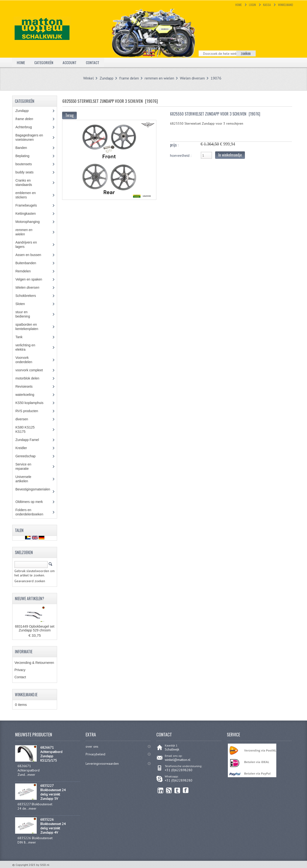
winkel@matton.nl (178, 760)
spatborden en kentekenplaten (30, 327)
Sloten (24, 304)
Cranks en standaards (27, 183)
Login (252, 5)
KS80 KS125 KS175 (25, 429)
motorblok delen (32, 378)
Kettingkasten (29, 214)
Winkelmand (286, 5)
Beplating (26, 156)
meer (31, 775)
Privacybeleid (95, 754)
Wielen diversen (192, 78)
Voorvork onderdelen (27, 360)
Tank (22, 337)
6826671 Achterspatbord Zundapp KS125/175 (51, 754)
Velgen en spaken (32, 279)
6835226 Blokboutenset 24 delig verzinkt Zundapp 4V (53, 826)
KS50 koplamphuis (33, 403)
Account (70, 62)
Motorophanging (31, 222)
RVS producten (31, 411)
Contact (94, 62)
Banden (25, 148)
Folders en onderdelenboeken (33, 512)
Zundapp (106, 78)
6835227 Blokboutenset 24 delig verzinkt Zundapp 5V (53, 792)
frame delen (129, 78)
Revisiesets (27, 386)
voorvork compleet (32, 370)
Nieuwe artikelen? (30, 599)
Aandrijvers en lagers (26, 245)
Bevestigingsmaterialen (33, 491)
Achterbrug (27, 127)
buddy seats (29, 172)
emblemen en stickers (26, 195)
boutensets (27, 164)
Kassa (267, 5)
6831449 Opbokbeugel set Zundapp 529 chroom (35, 628)
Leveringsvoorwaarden (102, 764)
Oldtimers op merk (32, 502)
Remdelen (27, 271)
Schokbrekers (29, 296)
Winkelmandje (26, 695)
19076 (216, 78)
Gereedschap (28, 456)
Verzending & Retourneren (34, 663)
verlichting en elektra (25, 347)
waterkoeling (28, 395)
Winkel (89, 78)
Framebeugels (29, 205)
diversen (24, 419)
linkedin (161, 790)
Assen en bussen (32, 255)
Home (239, 5)
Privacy (20, 670)
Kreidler (26, 448)
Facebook (186, 790)
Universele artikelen (26, 479)
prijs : (174, 145)
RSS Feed (169, 790)
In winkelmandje (230, 155)
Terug (69, 115)
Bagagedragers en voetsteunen (29, 137)
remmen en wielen (159, 78)
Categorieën (44, 62)
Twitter (177, 790)
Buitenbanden (29, 263)
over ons (92, 746)
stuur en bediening (27, 314)
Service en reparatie (25, 466)
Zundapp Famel (31, 440)
